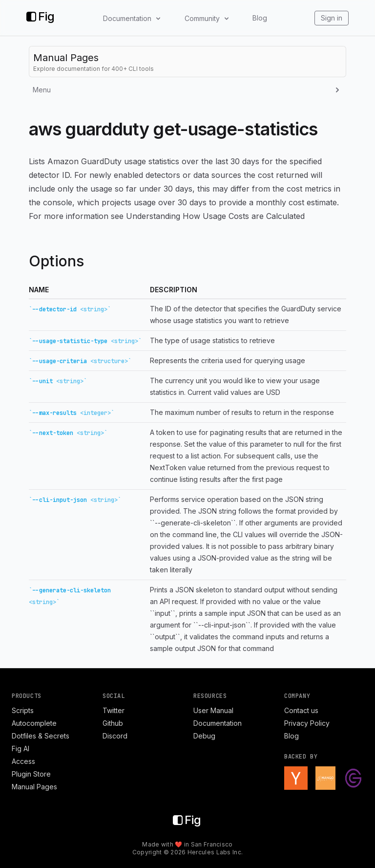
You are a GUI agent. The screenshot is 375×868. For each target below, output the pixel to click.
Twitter (114, 710)
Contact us (301, 710)
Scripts (23, 710)
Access (23, 761)
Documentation (218, 723)
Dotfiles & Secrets (41, 736)
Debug (204, 736)
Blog (260, 18)
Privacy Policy (307, 723)
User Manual (213, 710)
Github (113, 723)
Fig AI (21, 749)
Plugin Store (31, 774)
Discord (115, 736)
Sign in (332, 18)
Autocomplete (34, 723)
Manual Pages (34, 787)
